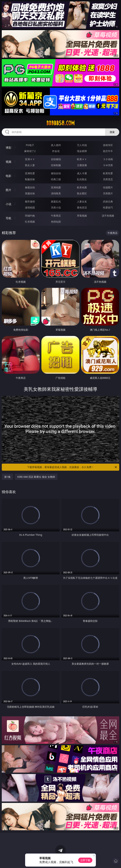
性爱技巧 (108, 207)
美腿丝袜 (30, 193)
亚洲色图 (56, 187)
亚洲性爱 (30, 173)
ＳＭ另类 (108, 165)
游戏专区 (108, 145)
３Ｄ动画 (108, 159)
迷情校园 (30, 207)
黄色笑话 (82, 207)
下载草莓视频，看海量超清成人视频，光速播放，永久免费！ (72, 467)
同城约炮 (30, 216)
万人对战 (82, 145)
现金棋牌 (82, 151)
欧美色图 (82, 187)
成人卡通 (82, 173)
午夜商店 (56, 216)
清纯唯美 (56, 193)
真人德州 (56, 145)
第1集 (7, 477)
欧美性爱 (108, 173)
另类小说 (56, 207)
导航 (8, 218)
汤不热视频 (108, 216)
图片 (8, 190)
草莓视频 (82, 216)
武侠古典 (108, 201)
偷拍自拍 (56, 173)
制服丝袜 (30, 179)
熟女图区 (82, 193)
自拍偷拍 (56, 159)
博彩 (8, 148)
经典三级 (56, 179)
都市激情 (30, 201)
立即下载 (85, 860)
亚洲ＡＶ (30, 159)
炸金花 (56, 151)
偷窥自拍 (30, 187)
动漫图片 (108, 187)
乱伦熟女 (82, 179)
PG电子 (30, 145)
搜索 (112, 132)
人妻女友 (82, 201)
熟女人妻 (30, 165)
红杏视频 (30, 222)
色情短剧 (56, 222)
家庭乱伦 (56, 201)
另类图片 (108, 193)
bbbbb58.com (60, 123)
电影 (8, 176)
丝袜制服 (56, 165)
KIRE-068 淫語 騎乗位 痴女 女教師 (36, 477)
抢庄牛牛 (108, 151)
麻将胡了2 (30, 151)
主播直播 (82, 165)
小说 (8, 204)
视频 (8, 162)
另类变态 (108, 179)
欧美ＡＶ (82, 159)
